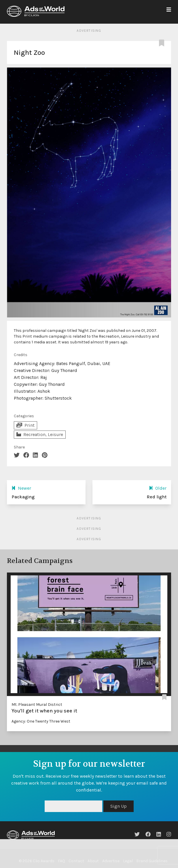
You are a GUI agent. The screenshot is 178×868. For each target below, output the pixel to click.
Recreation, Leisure (40, 434)
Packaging (23, 497)
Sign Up (119, 806)
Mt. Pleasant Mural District (37, 705)
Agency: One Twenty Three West (41, 721)
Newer (21, 488)
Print (25, 425)
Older (158, 488)
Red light (157, 497)
